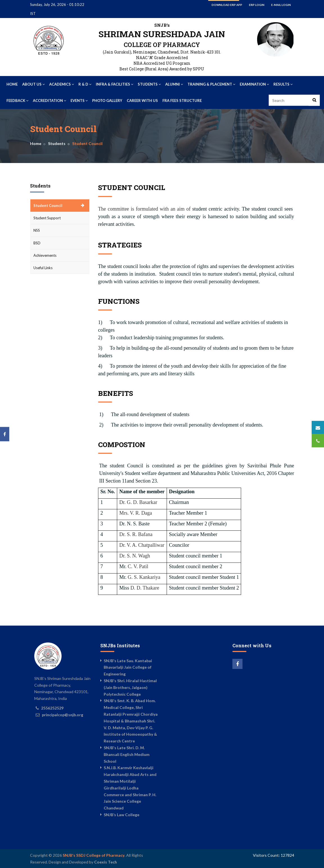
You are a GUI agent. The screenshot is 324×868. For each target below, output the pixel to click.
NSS (37, 230)
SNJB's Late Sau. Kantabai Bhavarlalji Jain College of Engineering (128, 667)
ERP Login (257, 5)
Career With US (142, 101)
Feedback (17, 101)
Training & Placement (211, 84)
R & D (85, 84)
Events (79, 101)
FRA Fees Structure (182, 101)
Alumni (174, 84)
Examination (254, 84)
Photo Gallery (107, 101)
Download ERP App (227, 5)
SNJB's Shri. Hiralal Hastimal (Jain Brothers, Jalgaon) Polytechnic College (130, 687)
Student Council (48, 206)
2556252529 (52, 708)
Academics (62, 84)
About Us (33, 84)
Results (283, 84)
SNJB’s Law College (122, 815)
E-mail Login (281, 5)
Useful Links (43, 268)
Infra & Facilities (115, 84)
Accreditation (49, 101)
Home (12, 84)
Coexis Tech (106, 862)
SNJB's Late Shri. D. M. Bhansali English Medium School (127, 754)
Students (149, 84)
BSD (37, 243)
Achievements (45, 255)
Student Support (47, 218)
